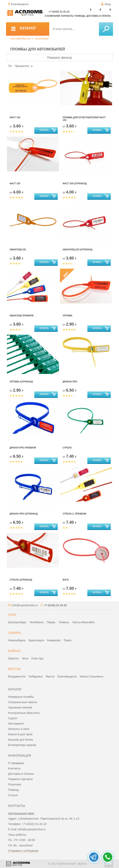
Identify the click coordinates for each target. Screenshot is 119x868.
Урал (12, 615)
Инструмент (16, 724)
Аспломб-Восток (20, 39)
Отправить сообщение (23, 851)
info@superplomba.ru (25, 605)
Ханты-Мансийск (83, 622)
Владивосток (17, 676)
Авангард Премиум (22, 316)
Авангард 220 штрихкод (78, 250)
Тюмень (64, 622)
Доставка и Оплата (21, 774)
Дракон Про (70, 382)
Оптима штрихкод (21, 382)
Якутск (50, 676)
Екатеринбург (17, 622)
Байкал (14, 651)
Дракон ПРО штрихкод (24, 514)
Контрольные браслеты (24, 713)
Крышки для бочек (21, 740)
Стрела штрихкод (21, 580)
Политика (15, 784)
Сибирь (15, 633)
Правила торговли (21, 779)
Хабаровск (36, 676)
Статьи (13, 795)
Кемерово (54, 640)
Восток (14, 669)
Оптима (68, 316)
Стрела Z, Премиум (74, 514)
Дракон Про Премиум (23, 448)
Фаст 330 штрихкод (75, 184)
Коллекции (42, 39)
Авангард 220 (18, 250)
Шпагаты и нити (19, 729)
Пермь (51, 622)
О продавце (16, 763)
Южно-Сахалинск (91, 676)
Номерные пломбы (21, 697)
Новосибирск (17, 640)
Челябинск (37, 622)
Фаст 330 (15, 184)
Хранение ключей (20, 707)
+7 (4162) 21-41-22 (59, 12)
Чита (25, 658)
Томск (67, 640)
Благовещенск (67, 676)
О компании (52, 16)
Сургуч (13, 718)
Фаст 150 (15, 117)
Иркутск (13, 658)
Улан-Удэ (37, 658)
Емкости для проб (20, 734)
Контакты (67, 16)
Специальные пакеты (23, 702)
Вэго (66, 580)
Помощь (80, 16)
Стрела (67, 448)
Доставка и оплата (99, 16)
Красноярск (36, 640)
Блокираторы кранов (22, 745)
